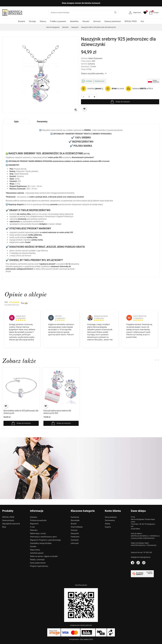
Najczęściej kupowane (11, 524)
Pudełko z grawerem (58, 21)
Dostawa (34, 517)
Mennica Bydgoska (53, 27)
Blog (4, 527)
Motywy (43, 21)
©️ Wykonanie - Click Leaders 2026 (81, 639)
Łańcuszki (75, 543)
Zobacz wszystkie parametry (94, 73)
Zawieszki (75, 540)
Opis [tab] (16, 122)
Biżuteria (21, 21)
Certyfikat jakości (37, 553)
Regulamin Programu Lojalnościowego (45, 540)
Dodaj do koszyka (123, 102)
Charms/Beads (77, 527)
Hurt (142, 21)
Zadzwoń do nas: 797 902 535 (141, 552)
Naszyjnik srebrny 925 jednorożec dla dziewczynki (99, 27)
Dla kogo (32, 21)
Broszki (74, 524)
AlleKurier (150, 573)
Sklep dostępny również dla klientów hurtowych (81, 3)
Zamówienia (110, 520)
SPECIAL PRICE (131, 21)
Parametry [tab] (42, 122)
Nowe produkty (8, 520)
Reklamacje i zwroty (38, 533)
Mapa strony (35, 550)
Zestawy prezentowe (113, 21)
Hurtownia (75, 517)
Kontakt (33, 547)
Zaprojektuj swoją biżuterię (41, 543)
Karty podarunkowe (38, 563)
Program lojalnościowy (39, 566)
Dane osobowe (111, 517)
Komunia (97, 21)
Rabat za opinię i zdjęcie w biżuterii (44, 556)
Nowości (86, 21)
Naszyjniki (75, 27)
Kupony (108, 527)
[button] (154, 13)
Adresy (108, 524)
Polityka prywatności (38, 520)
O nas (32, 527)
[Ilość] (89, 97)
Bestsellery (74, 21)
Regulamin (34, 524)
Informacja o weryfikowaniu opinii (43, 537)
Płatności (34, 530)
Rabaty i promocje (37, 560)
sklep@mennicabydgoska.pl (141, 557)
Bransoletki (75, 520)
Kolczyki (74, 530)
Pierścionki (75, 537)
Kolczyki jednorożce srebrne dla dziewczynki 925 (57, 412)
